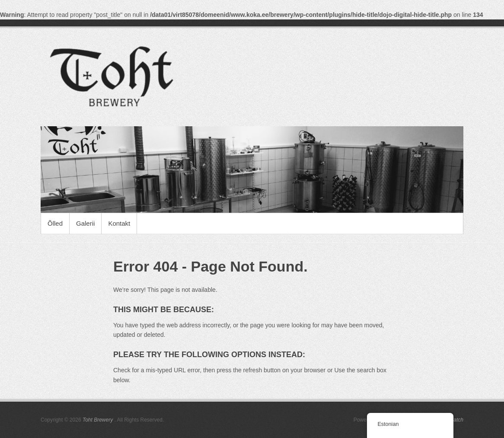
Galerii (85, 223)
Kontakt (119, 223)
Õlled (55, 223)
